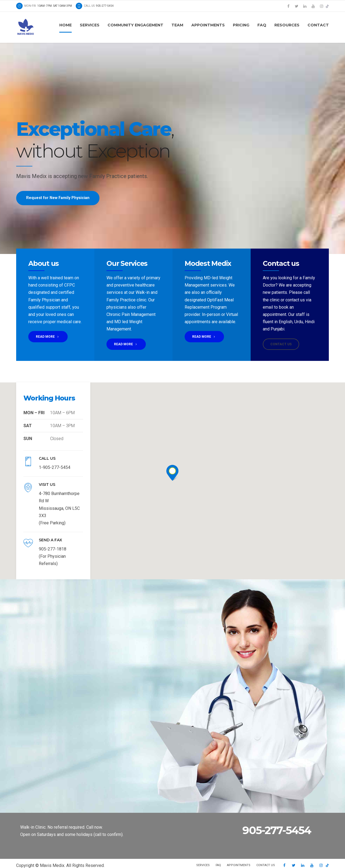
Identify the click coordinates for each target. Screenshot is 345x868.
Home (65, 25)
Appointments (208, 25)
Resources (287, 25)
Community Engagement (135, 25)
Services (90, 25)
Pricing (241, 25)
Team (177, 25)
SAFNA (52, 856)
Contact (318, 25)
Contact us (266, 851)
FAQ (262, 25)
